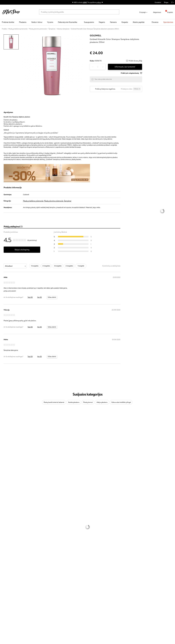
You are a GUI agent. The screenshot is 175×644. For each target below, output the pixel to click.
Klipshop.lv (64, 609)
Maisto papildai (139, 22)
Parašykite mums (95, 600)
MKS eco (3, 478)
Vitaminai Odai (5, 575)
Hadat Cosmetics (6, 471)
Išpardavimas (168, 22)
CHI (1, 485)
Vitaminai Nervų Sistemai (9, 580)
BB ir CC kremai (5, 558)
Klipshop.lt (8, 593)
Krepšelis (168, 12)
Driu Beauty (4, 461)
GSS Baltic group (67, 607)
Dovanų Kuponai (38, 605)
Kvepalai (125, 22)
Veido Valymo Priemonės (9, 537)
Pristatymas (36, 602)
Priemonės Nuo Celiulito (8, 539)
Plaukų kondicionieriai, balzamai (54, 402)
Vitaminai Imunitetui (7, 582)
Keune (2, 452)
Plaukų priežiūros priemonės (33, 201)
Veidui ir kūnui (37, 22)
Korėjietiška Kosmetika (8, 546)
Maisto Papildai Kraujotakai (9, 584)
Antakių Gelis (4, 551)
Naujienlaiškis (139, 593)
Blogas (166, 2)
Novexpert (4, 506)
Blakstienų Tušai (5, 561)
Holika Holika (4, 487)
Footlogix (3, 482)
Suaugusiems (89, 22)
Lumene (3, 504)
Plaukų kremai (88, 402)
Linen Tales (4, 444)
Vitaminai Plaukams (7, 568)
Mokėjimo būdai (38, 600)
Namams (113, 22)
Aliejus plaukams (102, 402)
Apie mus (35, 595)
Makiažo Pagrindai (6, 549)
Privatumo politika (10, 598)
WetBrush (3, 428)
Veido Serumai (5, 535)
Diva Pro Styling (5, 468)
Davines (3, 414)
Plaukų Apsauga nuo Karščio (9, 525)
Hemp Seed (4, 494)
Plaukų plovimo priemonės (54, 201)
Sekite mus (93, 608)
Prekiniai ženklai (8, 22)
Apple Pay (7, 600)
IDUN (2, 497)
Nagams (102, 22)
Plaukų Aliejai (4, 516)
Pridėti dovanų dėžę (135, 61)
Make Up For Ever (6, 501)
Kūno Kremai (4, 532)
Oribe (2, 475)
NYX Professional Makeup (9, 449)
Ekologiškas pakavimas (97, 587)
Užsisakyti (140, 605)
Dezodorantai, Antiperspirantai (10, 542)
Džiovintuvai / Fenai (7, 523)
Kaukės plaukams (74, 402)
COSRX (3, 447)
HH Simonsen (5, 490)
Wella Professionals (7, 463)
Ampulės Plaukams (6, 518)
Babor (2, 418)
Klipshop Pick (65, 602)
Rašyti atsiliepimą (22, 250)
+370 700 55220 (95, 595)
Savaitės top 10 (66, 598)
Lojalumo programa (67, 600)
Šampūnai (68, 201)
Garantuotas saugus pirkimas (142, 587)
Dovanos (155, 22)
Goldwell (96, 36)
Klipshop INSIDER (10, 602)
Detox (2, 577)
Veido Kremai (5, 530)
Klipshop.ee (65, 614)
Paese (2, 456)
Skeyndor (3, 466)
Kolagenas (3, 570)
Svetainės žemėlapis (10, 607)
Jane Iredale (4, 430)
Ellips (2, 459)
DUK (5, 605)
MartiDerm (4, 440)
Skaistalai (3, 563)
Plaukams (23, 22)
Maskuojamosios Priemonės (9, 554)
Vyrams (50, 22)
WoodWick (4, 442)
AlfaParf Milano (5, 492)
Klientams (36, 593)
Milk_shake (4, 416)
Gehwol (3, 454)
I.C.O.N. (3, 433)
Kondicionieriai (5, 513)
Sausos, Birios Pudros (7, 556)
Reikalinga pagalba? (96, 593)
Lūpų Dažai (4, 565)
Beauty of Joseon (6, 437)
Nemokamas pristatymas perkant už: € (17, 587)
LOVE (85, 2)
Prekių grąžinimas (52, 587)
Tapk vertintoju (66, 595)
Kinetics (3, 480)
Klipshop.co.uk (66, 611)
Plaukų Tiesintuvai (6, 520)
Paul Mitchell (4, 499)
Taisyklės (7, 595)
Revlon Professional (7, 473)
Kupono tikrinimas (38, 607)
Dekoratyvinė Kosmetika (68, 22)
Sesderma (3, 425)
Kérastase (3, 423)
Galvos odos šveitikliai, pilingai (121, 402)
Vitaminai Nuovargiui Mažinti (10, 573)
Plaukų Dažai (4, 527)
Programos (65, 593)
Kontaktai (158, 2)
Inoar (2, 421)
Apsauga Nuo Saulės (7, 544)
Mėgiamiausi (156, 12)
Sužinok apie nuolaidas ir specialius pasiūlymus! (150, 595)
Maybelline (4, 435)
